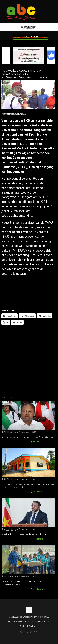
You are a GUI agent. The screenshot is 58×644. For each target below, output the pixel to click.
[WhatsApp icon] (21, 632)
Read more (38, 442)
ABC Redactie (10, 432)
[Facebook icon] (24, 632)
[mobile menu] (54, 6)
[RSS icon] (37, 632)
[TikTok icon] (34, 632)
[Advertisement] (29, 362)
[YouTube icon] (28, 632)
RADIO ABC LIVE (31, 37)
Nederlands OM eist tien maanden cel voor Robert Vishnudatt (28, 437)
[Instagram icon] (31, 632)
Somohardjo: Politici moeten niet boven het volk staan (24, 534)
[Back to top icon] (29, 610)
